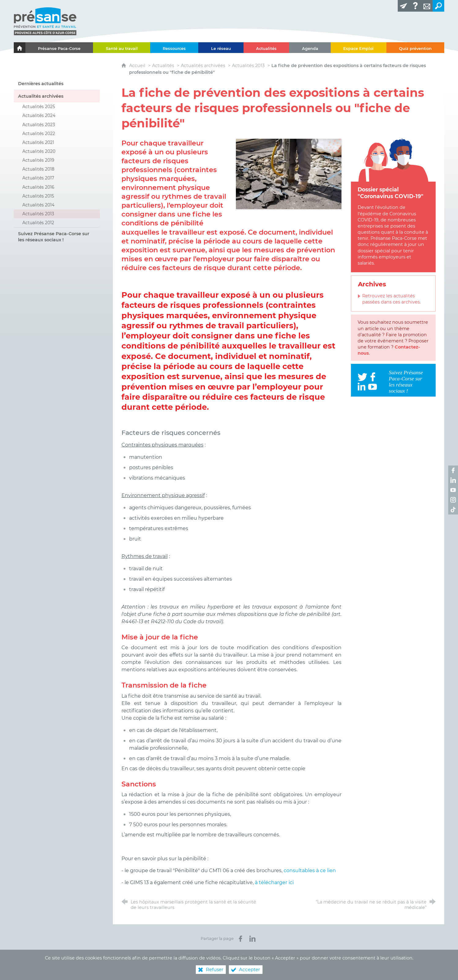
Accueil (138, 66)
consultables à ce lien (310, 871)
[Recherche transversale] (438, 6)
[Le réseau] (221, 48)
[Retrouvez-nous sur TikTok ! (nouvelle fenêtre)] (453, 510)
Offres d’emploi (201, 957)
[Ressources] (174, 48)
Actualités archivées (203, 66)
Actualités (163, 66)
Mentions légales (289, 957)
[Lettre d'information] (404, 6)
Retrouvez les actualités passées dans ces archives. (391, 299)
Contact (230, 957)
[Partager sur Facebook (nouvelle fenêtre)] (240, 939)
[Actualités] (266, 48)
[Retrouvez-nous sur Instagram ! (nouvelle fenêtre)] (453, 500)
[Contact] (427, 6)
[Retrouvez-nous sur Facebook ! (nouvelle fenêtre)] (453, 470)
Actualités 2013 (248, 66)
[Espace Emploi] (359, 48)
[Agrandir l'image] (289, 173)
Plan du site (255, 957)
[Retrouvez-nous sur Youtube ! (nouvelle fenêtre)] (453, 490)
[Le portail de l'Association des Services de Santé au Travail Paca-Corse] (20, 48)
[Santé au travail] (122, 48)
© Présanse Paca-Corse (157, 957)
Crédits (318, 957)
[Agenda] (310, 48)
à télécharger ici (274, 882)
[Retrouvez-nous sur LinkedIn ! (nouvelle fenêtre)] (453, 480)
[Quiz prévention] (415, 48)
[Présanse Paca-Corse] (59, 48)
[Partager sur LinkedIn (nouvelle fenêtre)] (252, 939)
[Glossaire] (415, 6)
